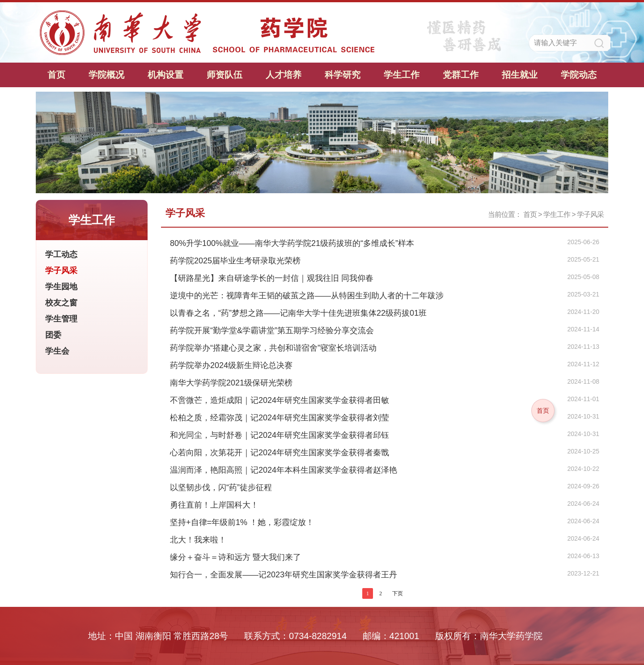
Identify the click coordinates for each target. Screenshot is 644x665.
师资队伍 (225, 75)
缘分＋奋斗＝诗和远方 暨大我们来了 (235, 557)
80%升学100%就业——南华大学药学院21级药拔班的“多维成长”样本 (292, 243)
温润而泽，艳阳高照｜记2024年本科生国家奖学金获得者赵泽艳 (284, 470)
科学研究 (343, 75)
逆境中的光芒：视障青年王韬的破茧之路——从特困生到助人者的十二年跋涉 (307, 296)
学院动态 (579, 75)
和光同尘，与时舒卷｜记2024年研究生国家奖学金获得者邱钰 (280, 435)
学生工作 (402, 75)
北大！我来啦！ (198, 540)
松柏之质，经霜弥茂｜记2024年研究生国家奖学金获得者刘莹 (280, 418)
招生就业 (520, 75)
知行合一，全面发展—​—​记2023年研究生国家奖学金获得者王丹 (284, 575)
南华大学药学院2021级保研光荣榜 (231, 383)
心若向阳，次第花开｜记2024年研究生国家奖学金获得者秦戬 (280, 453)
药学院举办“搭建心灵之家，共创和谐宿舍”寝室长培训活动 (273, 348)
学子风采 (590, 214)
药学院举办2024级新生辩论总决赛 (231, 365)
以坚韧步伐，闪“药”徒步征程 (221, 487)
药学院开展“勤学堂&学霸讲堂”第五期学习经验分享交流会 (272, 330)
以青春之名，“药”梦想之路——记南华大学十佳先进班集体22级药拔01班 (298, 313)
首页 (56, 75)
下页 (398, 593)
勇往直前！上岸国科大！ (214, 505)
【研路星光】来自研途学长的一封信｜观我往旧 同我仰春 (272, 278)
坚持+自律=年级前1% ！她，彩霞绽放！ (242, 522)
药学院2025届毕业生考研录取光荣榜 (235, 261)
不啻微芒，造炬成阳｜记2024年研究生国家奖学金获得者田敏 (280, 400)
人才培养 (284, 75)
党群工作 (461, 75)
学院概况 (106, 75)
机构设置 (165, 75)
